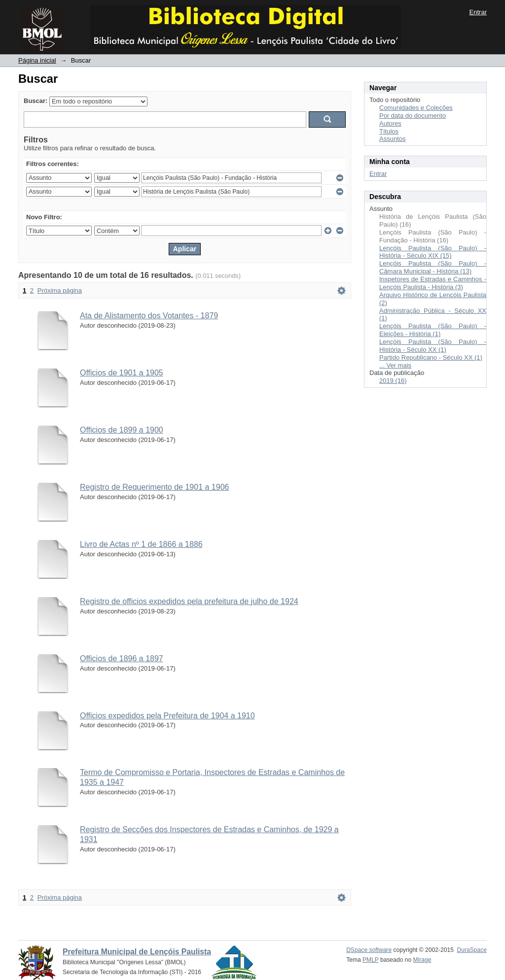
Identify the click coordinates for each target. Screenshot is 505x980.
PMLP (371, 960)
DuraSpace (472, 950)
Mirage (422, 960)
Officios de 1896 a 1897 (122, 659)
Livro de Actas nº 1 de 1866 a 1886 (141, 544)
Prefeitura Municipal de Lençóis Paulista (137, 952)
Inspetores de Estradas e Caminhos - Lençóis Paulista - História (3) (433, 283)
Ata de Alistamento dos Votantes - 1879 (149, 316)
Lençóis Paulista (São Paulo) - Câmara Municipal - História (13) (433, 267)
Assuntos (392, 139)
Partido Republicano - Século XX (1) (431, 357)
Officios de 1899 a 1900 (122, 430)
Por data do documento (413, 116)
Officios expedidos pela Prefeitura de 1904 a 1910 (167, 716)
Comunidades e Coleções (416, 108)
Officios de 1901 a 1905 (122, 373)
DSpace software (369, 950)
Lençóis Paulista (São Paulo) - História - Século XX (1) (433, 346)
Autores (390, 123)
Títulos (389, 131)
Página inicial (37, 60)
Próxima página (60, 290)
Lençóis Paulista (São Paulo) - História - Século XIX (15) (433, 252)
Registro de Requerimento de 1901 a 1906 (154, 487)
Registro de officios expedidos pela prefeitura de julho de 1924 (189, 601)
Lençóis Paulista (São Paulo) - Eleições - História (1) (433, 330)
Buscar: (36, 101)
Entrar (478, 12)
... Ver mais (395, 365)
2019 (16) (393, 381)
